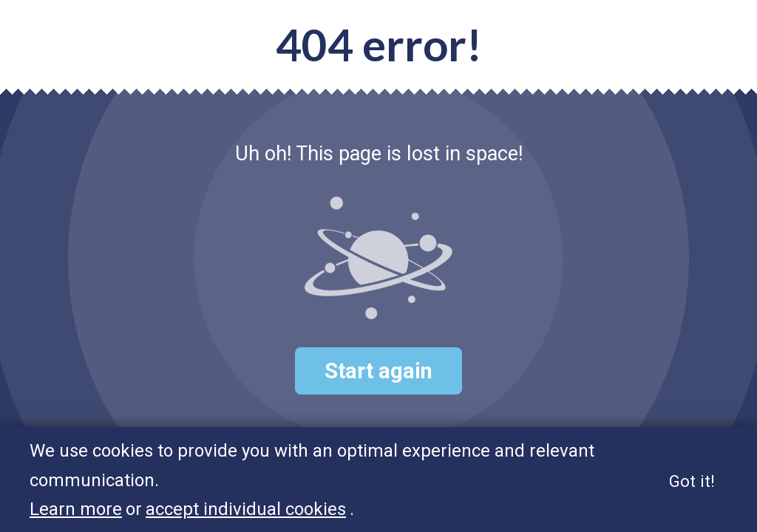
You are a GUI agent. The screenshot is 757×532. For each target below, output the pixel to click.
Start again (378, 371)
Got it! (692, 481)
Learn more (76, 510)
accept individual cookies (246, 510)
